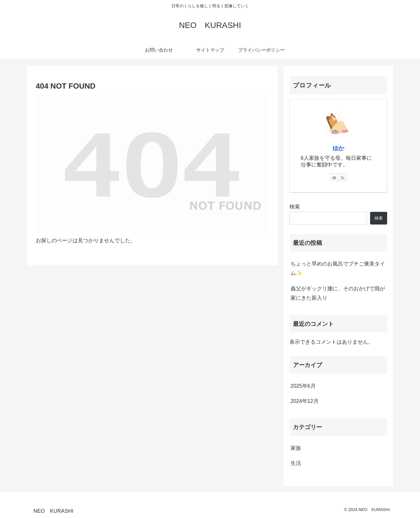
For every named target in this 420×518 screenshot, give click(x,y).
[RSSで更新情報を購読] (342, 178)
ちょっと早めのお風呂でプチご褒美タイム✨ (338, 268)
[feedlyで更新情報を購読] (334, 178)
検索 (295, 207)
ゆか (338, 148)
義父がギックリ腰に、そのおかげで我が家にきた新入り (338, 293)
